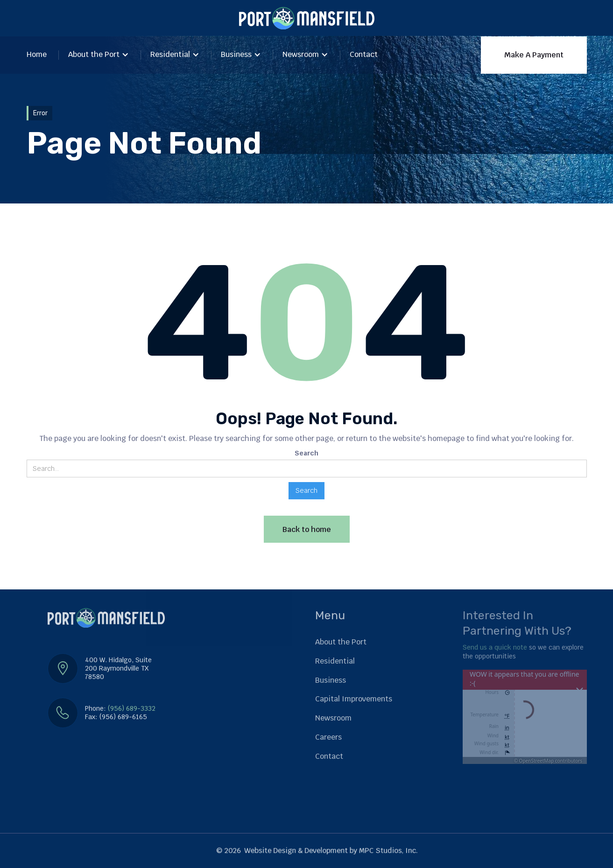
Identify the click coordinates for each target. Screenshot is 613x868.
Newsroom (301, 54)
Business (236, 54)
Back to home (307, 529)
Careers (328, 737)
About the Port (94, 54)
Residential (170, 54)
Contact (364, 54)
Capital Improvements (354, 699)
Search (306, 453)
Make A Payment (534, 55)
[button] (99, 55)
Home (37, 54)
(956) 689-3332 (132, 708)
